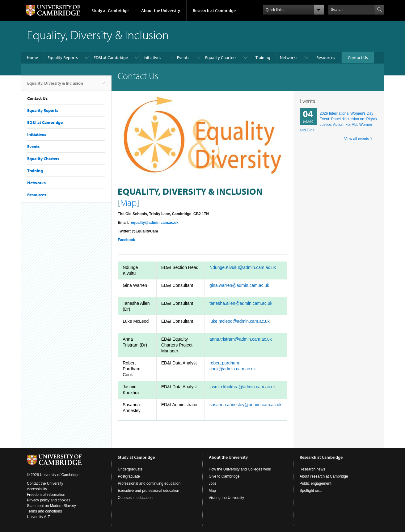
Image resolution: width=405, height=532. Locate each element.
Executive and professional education (148, 491)
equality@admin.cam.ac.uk (155, 223)
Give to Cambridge (224, 476)
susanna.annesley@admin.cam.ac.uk (245, 405)
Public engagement (316, 483)
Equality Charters (221, 57)
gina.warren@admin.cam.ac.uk (239, 285)
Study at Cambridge (110, 11)
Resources (326, 57)
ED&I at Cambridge (111, 57)
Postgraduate (129, 476)
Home (32, 57)
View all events (356, 139)
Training (263, 57)
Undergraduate (130, 469)
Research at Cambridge (214, 11)
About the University (161, 11)
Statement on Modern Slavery (51, 506)
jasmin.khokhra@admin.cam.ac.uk (243, 387)
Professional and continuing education (149, 483)
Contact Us (358, 57)
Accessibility (37, 489)
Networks (289, 57)
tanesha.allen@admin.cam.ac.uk (241, 303)
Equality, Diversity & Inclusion (55, 86)
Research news (312, 469)
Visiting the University (227, 498)
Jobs (213, 483)
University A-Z (38, 517)
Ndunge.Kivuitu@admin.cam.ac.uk (243, 267)
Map (129, 202)
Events (183, 57)
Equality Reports (63, 57)
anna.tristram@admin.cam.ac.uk (241, 339)
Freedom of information (46, 495)
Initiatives (152, 57)
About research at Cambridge (324, 476)
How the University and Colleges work (240, 469)
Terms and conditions (44, 511)
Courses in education (135, 498)
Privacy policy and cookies (49, 500)
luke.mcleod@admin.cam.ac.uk (240, 321)
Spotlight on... (311, 491)
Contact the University (45, 483)
